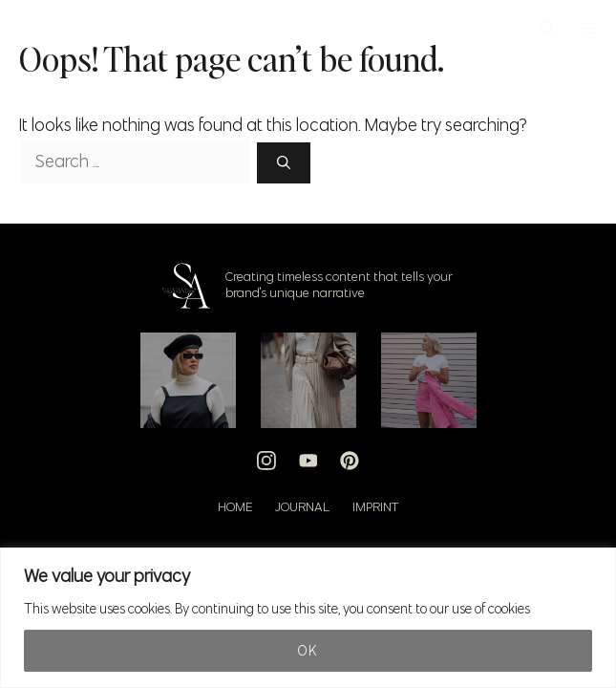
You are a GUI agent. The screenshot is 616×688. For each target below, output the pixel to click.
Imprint (375, 507)
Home (235, 507)
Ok (308, 651)
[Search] (284, 163)
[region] (308, 618)
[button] (547, 29)
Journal (302, 507)
